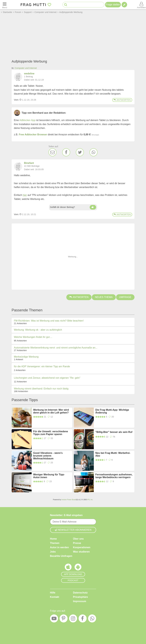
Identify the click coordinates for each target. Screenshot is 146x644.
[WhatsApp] (93, 152)
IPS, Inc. (90, 500)
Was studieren (81, 552)
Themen (55, 543)
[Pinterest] (64, 619)
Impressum (80, 601)
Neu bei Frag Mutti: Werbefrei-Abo (113, 454)
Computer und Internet (26, 68)
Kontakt (55, 597)
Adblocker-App (27, 120)
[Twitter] (80, 152)
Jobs (53, 552)
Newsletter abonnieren (73, 530)
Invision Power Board (69, 500)
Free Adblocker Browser (33, 135)
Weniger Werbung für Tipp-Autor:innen (49, 476)
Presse (77, 543)
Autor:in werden (59, 547)
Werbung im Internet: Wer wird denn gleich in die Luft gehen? (51, 411)
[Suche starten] (66, 5)
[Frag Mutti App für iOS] (68, 568)
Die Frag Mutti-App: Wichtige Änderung (112, 411)
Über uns (78, 539)
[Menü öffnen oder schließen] (5, 5)
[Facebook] (66, 152)
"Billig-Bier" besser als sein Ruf (114, 432)
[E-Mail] (53, 152)
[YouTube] (54, 619)
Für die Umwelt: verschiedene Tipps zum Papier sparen (51, 433)
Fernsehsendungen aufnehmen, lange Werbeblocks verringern (114, 476)
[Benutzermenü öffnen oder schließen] (141, 5)
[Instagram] (73, 619)
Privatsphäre (81, 597)
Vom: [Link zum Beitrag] (17, 100)
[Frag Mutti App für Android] (78, 568)
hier (25, 195)
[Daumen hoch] (93, 207)
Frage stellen (113, 5)
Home (53, 539)
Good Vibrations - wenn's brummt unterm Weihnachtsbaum (48, 456)
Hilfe (53, 593)
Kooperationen (82, 547)
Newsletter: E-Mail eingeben (66, 515)
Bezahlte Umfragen (61, 556)
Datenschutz (80, 593)
